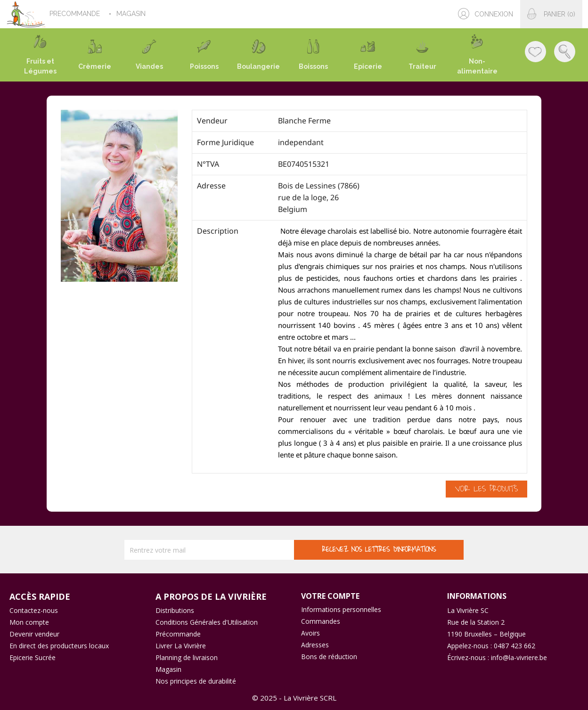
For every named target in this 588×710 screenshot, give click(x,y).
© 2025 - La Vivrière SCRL (294, 698)
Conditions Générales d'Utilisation (207, 622)
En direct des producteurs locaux (59, 646)
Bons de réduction (329, 657)
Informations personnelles (341, 609)
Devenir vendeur (34, 634)
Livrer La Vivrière (181, 646)
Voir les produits (486, 489)
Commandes (321, 621)
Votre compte (330, 596)
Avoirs (310, 633)
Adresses (315, 645)
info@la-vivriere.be (519, 657)
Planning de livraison (187, 657)
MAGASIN (132, 14)
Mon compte (29, 622)
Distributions (175, 610)
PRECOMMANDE (76, 14)
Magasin (168, 669)
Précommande (178, 634)
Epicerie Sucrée (33, 657)
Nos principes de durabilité (196, 681)
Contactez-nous (34, 610)
